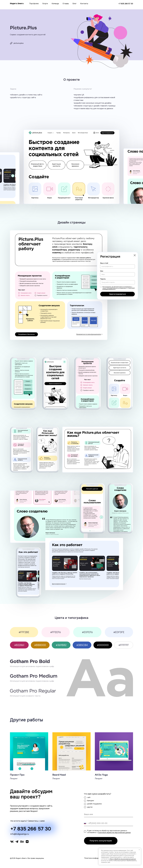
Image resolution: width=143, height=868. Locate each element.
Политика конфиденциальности (97, 858)
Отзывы (66, 4)
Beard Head (59, 775)
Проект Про (17, 775)
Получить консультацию (101, 841)
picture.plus (19, 43)
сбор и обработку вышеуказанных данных (123, 859)
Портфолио (34, 4)
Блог (75, 4)
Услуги (45, 4)
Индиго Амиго (17, 3)
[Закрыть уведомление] (139, 850)
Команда (55, 4)
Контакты (84, 4)
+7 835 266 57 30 (126, 4)
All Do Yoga (101, 775)
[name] (109, 814)
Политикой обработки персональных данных (114, 832)
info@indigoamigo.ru (20, 834)
